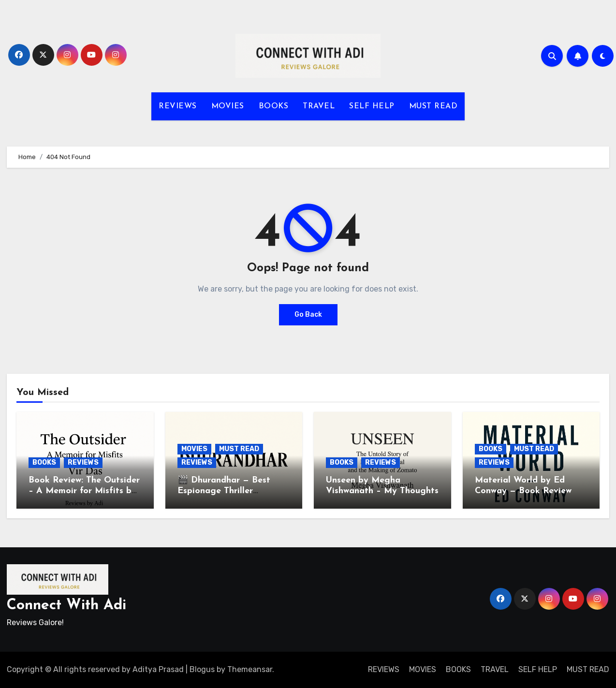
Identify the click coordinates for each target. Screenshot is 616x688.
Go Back (308, 315)
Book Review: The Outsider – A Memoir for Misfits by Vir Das (84, 491)
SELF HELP (372, 106)
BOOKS (274, 106)
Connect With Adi (66, 606)
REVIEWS (178, 106)
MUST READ (433, 106)
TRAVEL (319, 106)
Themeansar (250, 669)
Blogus (202, 669)
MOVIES (228, 106)
